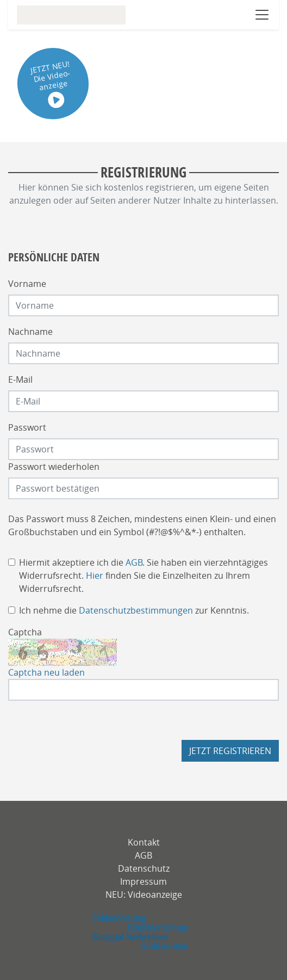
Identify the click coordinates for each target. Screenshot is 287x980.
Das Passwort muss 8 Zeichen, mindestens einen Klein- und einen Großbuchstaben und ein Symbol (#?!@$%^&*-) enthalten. (142, 525)
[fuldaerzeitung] (144, 932)
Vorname (27, 284)
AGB (134, 562)
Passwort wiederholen (54, 467)
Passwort (27, 427)
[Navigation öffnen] (262, 15)
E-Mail (20, 379)
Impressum (143, 881)
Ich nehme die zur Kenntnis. (134, 610)
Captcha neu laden (46, 672)
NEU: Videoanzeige (144, 895)
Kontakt (144, 842)
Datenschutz (144, 868)
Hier (95, 575)
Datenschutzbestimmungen (136, 610)
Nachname (30, 332)
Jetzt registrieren (230, 751)
